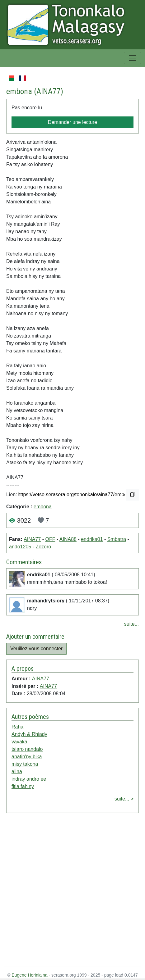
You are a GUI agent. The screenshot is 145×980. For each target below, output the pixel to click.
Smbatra (117, 539)
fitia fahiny (23, 786)
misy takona (25, 764)
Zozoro (43, 547)
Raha (17, 727)
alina (17, 771)
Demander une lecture (72, 122)
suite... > (124, 799)
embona (43, 507)
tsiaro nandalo (27, 749)
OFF (50, 539)
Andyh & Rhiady (29, 734)
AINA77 (49, 91)
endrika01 (92, 539)
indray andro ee (29, 779)
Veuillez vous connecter (36, 649)
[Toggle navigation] (133, 58)
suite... (131, 624)
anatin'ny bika (27, 757)
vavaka (19, 742)
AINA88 (68, 539)
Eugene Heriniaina (29, 975)
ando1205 (20, 547)
